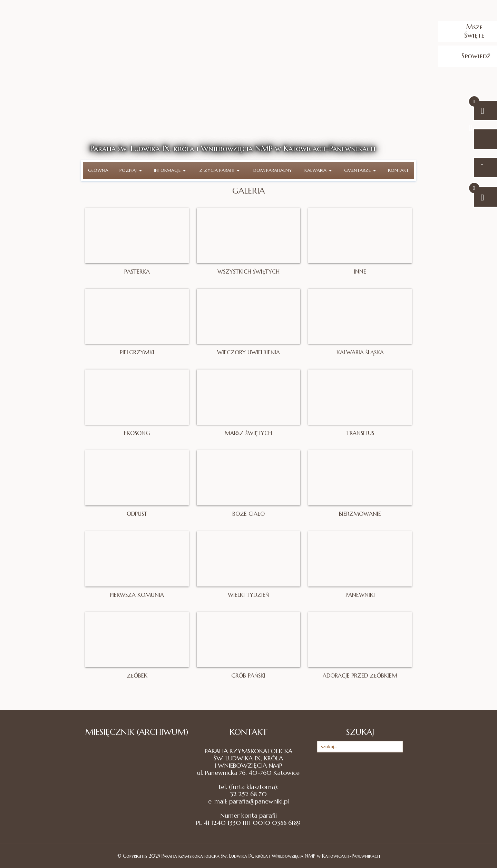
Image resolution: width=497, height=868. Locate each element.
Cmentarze (360, 170)
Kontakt (398, 170)
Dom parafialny (273, 170)
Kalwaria (318, 170)
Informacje (170, 170)
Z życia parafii (220, 170)
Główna (98, 170)
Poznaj (131, 170)
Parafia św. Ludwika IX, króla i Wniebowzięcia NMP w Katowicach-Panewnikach (233, 149)
